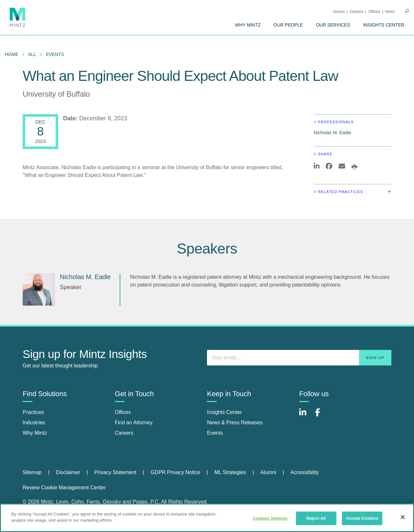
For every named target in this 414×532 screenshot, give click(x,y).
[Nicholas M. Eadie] (39, 289)
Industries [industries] (34, 423)
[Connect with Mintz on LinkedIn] (306, 416)
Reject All (316, 518)
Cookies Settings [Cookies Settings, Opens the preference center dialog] (270, 518)
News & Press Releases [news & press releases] (235, 423)
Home (12, 54)
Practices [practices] (33, 412)
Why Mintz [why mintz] (35, 433)
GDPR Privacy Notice (175, 472)
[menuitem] (248, 25)
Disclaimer (68, 472)
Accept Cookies (362, 518)
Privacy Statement (115, 472)
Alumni (339, 12)
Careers (357, 12)
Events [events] (215, 433)
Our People (288, 25)
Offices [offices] (123, 412)
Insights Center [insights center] (224, 412)
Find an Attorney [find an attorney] (134, 423)
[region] (207, 518)
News (390, 12)
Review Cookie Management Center (64, 488)
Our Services (333, 25)
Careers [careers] (124, 433)
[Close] (403, 517)
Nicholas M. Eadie (332, 133)
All (32, 54)
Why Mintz (248, 25)
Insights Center (384, 25)
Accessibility (305, 472)
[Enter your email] (299, 358)
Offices (374, 12)
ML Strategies (230, 472)
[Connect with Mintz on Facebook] (321, 416)
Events (55, 54)
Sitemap (32, 472)
